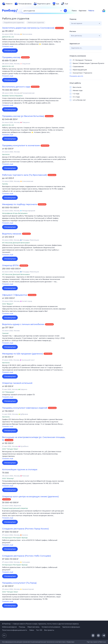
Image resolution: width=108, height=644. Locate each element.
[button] (34, 43)
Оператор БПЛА (10, 265)
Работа (91, 11)
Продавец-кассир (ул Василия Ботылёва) (23, 116)
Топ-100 (39, 630)
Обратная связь (33, 627)
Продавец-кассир (11, 57)
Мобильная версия (9, 627)
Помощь (22, 627)
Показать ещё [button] (8, 46)
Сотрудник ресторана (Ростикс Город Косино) (25, 529)
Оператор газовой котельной (17, 383)
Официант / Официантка (15, 295)
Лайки (32, 630)
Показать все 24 (76, 76)
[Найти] (65, 11)
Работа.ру (102, 642)
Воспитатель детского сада (16, 87)
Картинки (83, 11)
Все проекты (49, 630)
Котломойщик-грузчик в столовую (20, 470)
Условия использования (51, 627)
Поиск (74, 11)
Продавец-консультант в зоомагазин (21, 146)
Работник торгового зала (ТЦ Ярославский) (24, 175)
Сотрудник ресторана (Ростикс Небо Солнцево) (27, 556)
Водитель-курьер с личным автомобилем (23, 324)
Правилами (71, 642)
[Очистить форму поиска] (61, 11)
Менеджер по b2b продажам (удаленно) (23, 354)
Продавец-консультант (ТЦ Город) (19, 583)
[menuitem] (7, 4)
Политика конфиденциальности (15, 630)
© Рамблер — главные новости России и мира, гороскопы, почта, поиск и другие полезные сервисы (40, 624)
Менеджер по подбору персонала (20, 204)
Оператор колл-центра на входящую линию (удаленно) (30, 497)
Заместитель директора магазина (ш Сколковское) (28, 28)
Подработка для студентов (14, 22)
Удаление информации (71, 627)
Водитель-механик (12, 234)
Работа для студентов (36, 22)
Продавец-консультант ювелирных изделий (25, 408)
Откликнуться (10, 51)
